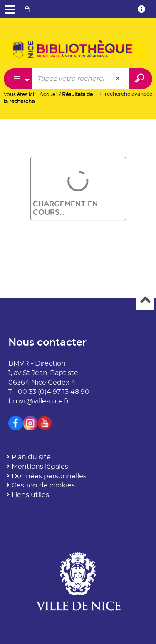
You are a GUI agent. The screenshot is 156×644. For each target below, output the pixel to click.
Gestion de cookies (43, 485)
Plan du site (31, 457)
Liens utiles (30, 495)
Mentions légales (40, 467)
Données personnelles (49, 476)
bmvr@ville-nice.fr (39, 401)
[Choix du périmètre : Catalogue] (18, 79)
